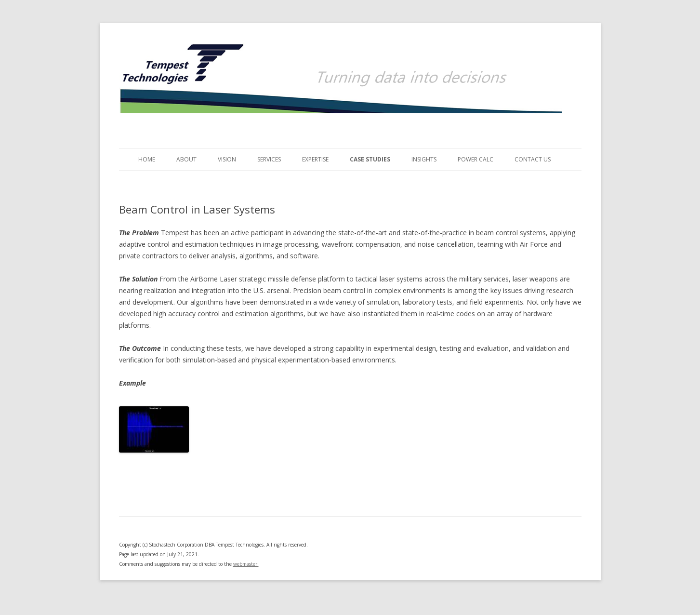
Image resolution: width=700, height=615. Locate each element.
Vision (227, 159)
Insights (424, 159)
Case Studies (370, 159)
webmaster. (246, 564)
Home (147, 159)
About (186, 159)
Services (269, 159)
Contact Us (533, 159)
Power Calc (475, 159)
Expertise (315, 159)
